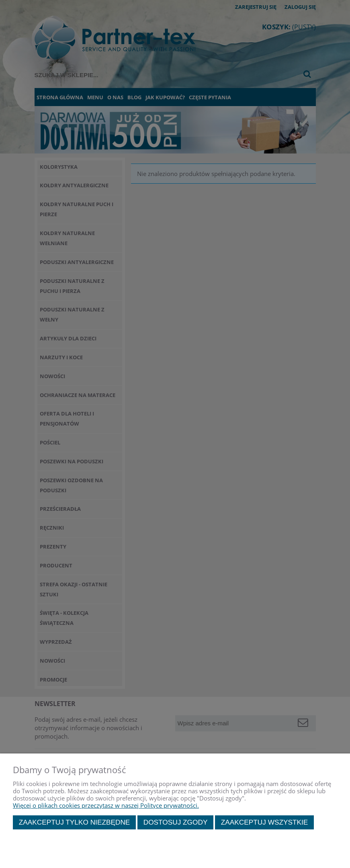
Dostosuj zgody (176, 822)
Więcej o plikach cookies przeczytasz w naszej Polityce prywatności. (106, 805)
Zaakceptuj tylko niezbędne (75, 822)
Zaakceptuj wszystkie (265, 822)
